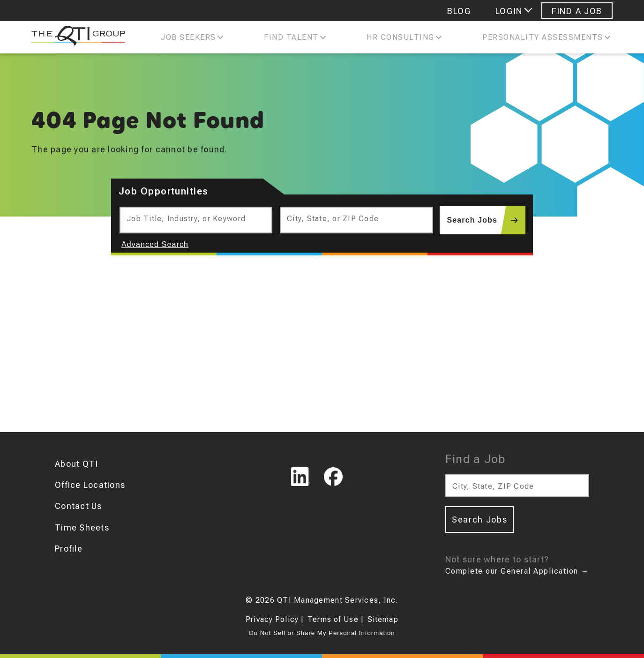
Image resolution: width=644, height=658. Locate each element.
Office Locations (90, 485)
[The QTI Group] (74, 37)
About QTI (76, 464)
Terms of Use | (336, 619)
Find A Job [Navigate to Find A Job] (577, 11)
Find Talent (291, 37)
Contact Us (79, 506)
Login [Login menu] (509, 11)
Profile (69, 549)
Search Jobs (486, 220)
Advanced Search (155, 244)
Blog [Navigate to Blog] (459, 11)
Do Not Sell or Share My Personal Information (322, 633)
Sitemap (383, 619)
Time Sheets (82, 527)
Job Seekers (188, 37)
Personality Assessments (543, 37)
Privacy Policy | (275, 619)
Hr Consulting (401, 37)
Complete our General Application (517, 571)
